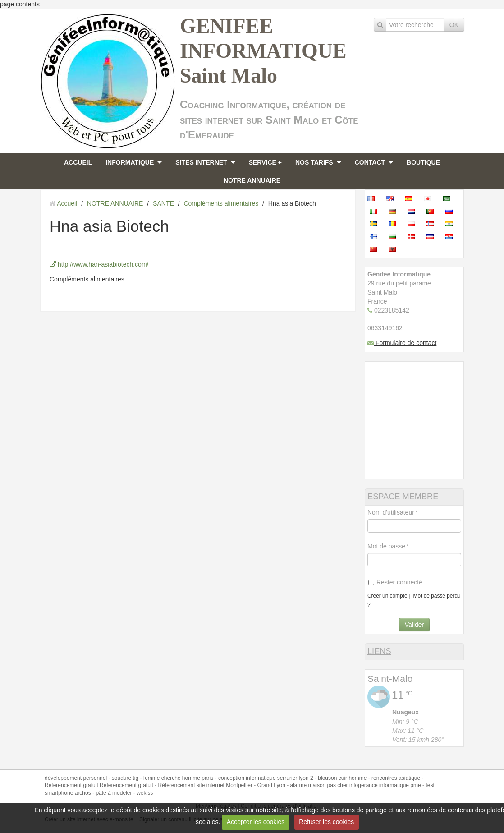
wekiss (145, 793)
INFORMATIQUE (130, 162)
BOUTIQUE (423, 162)
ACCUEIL (78, 162)
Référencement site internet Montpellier (205, 785)
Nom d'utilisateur (391, 512)
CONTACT (370, 162)
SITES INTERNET (201, 162)
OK (454, 25)
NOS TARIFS (314, 162)
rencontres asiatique (396, 778)
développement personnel (76, 778)
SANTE (163, 203)
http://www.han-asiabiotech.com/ (99, 264)
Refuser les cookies (326, 822)
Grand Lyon (271, 785)
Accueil (67, 203)
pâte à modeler (114, 793)
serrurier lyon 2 (295, 778)
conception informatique (247, 778)
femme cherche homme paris (178, 778)
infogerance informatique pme (385, 785)
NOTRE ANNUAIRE (252, 180)
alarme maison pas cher (319, 785)
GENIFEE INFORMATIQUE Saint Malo (263, 51)
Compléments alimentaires (221, 203)
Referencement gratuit (71, 785)
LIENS (379, 651)
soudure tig (125, 778)
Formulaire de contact (402, 343)
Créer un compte (387, 596)
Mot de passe (386, 546)
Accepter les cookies (256, 822)
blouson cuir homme (342, 778)
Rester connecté (395, 582)
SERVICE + (265, 162)
